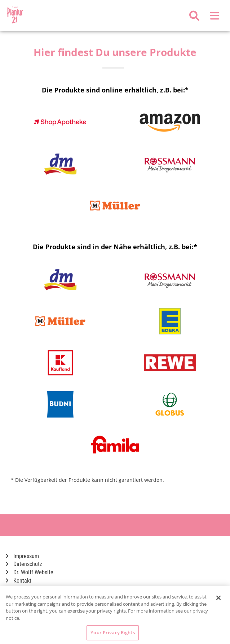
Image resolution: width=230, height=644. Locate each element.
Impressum (22, 556)
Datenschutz (24, 564)
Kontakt (18, 581)
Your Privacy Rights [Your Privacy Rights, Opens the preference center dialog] (112, 632)
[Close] (218, 598)
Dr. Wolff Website (29, 572)
